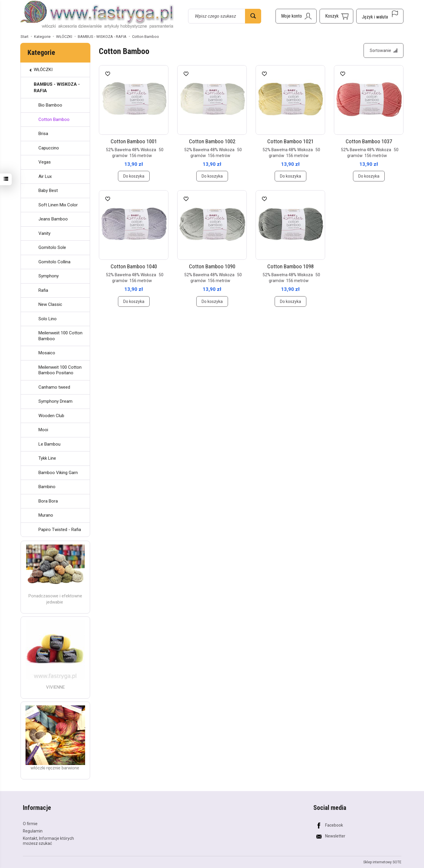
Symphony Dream (55, 401)
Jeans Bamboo (53, 219)
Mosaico (47, 353)
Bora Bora (48, 501)
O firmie (30, 824)
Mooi (43, 430)
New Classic (50, 304)
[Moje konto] (296, 16)
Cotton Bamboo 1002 (212, 141)
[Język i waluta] (380, 16)
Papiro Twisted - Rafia (60, 530)
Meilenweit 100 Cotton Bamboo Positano (60, 370)
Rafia (43, 290)
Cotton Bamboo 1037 (369, 141)
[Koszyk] (336, 16)
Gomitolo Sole (52, 247)
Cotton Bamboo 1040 (134, 266)
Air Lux (45, 176)
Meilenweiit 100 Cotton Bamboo (60, 336)
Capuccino (49, 148)
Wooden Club (51, 416)
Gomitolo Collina (54, 262)
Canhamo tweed (54, 387)
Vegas (45, 162)
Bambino (47, 487)
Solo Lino (48, 319)
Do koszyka (134, 176)
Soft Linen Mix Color (58, 205)
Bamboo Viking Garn (58, 473)
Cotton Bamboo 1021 (290, 141)
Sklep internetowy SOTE (382, 862)
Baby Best (48, 191)
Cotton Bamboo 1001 (134, 141)
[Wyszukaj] (253, 16)
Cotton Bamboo (54, 119)
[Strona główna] (97, 15)
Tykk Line (47, 458)
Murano (46, 515)
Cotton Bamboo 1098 (290, 266)
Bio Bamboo (50, 105)
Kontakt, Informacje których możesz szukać (48, 841)
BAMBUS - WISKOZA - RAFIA (57, 87)
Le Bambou (49, 444)
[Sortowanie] (384, 50)
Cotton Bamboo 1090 (212, 266)
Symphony (49, 276)
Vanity (44, 233)
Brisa (43, 134)
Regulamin (33, 831)
